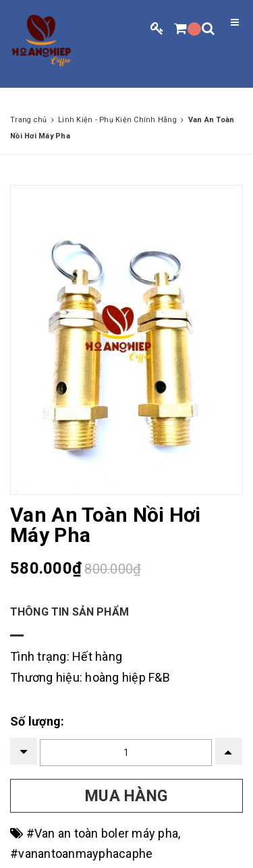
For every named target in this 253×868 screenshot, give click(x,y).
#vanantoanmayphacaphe (81, 853)
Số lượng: (37, 721)
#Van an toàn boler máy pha (103, 833)
